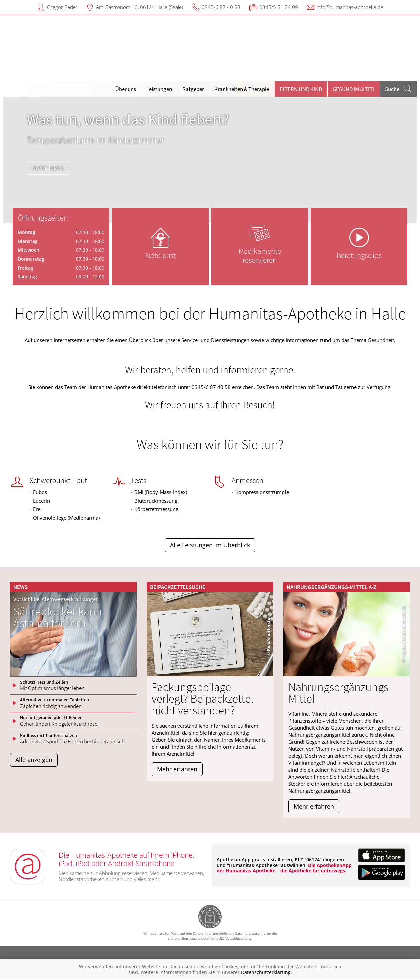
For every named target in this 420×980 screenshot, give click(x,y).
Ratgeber (193, 89)
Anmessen (247, 480)
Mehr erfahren (177, 769)
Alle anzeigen (34, 760)
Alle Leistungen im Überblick (210, 545)
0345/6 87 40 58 (221, 7)
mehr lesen (48, 168)
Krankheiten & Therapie (242, 89)
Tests (138, 480)
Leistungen (159, 89)
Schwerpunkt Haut (58, 480)
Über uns (126, 89)
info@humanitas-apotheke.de (350, 7)
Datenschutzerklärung (266, 972)
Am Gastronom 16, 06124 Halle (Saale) (139, 7)
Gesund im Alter (353, 89)
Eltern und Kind (301, 89)
